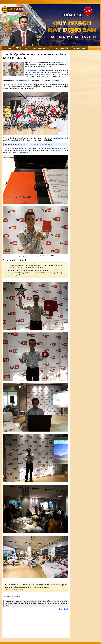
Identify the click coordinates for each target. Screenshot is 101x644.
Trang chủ (7, 48)
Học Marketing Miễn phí (62, 48)
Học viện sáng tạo (23, 152)
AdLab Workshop (60, 138)
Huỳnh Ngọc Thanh (32, 71)
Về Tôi (25, 48)
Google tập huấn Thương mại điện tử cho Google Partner (35, 144)
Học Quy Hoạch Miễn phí (40, 48)
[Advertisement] (36, 623)
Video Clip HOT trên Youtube (40, 75)
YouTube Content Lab (18, 85)
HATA (17, 48)
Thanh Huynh (64, 609)
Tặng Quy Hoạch (80, 48)
